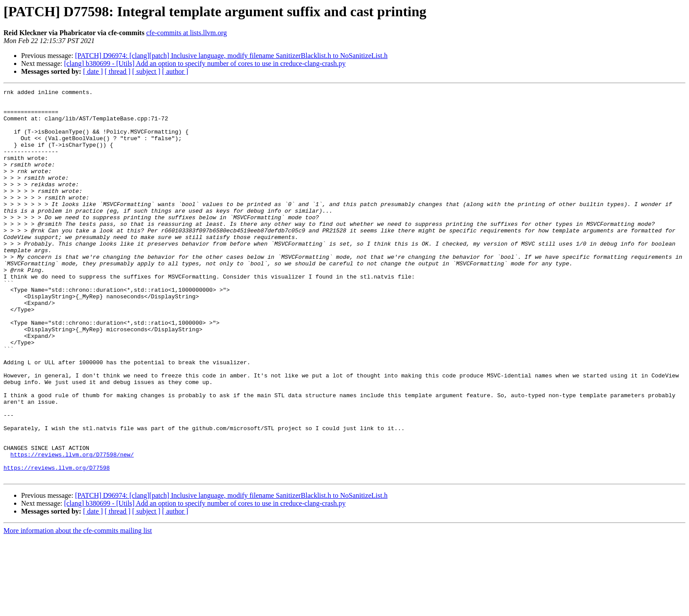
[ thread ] (118, 71)
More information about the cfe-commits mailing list (78, 608)
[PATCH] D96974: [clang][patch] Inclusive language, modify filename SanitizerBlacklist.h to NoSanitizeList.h (231, 56)
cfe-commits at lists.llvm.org (187, 33)
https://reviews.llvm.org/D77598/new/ (72, 528)
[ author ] (175, 71)
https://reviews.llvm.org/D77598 (57, 544)
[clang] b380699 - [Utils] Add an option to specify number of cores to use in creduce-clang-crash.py (205, 63)
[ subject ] (146, 71)
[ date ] (93, 71)
